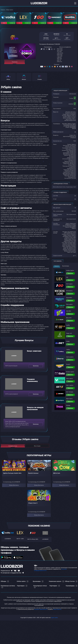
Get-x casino (70, 387)
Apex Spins (69, 400)
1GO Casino (69, 285)
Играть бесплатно (14, 487)
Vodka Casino (70, 272)
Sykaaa (68, 407)
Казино (57, 267)
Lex (67, 279)
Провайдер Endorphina (70, 126)
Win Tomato (70, 393)
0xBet (68, 343)
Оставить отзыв (13, 447)
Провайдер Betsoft (73, 129)
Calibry (68, 351)
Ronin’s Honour (33, 475)
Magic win (69, 335)
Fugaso (74, 125)
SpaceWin (69, 299)
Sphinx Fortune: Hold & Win (12, 475)
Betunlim (69, 319)
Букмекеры (66, 267)
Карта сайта (54, 619)
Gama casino (70, 358)
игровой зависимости (41, 611)
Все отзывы (37, 447)
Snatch (68, 366)
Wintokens (69, 292)
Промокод (70, 275)
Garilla (68, 327)
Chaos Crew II (33, 504)
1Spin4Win (65, 125)
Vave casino (69, 380)
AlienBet (69, 312)
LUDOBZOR (16, 483)
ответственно (57, 611)
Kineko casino (70, 373)
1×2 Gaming (66, 127)
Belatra (70, 125)
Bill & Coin (57, 475)
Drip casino (69, 306)
